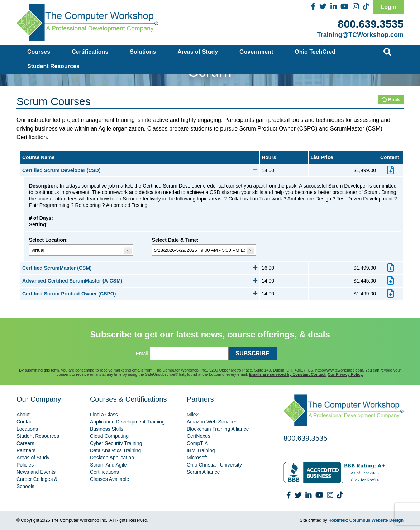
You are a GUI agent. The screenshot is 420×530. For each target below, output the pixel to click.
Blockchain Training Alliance (218, 429)
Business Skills (107, 429)
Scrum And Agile (108, 465)
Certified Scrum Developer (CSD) (140, 170)
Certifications (90, 52)
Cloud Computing (109, 436)
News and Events (36, 472)
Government (256, 52)
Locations (27, 429)
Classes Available (109, 479)
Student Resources (53, 66)
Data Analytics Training (115, 450)
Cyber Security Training (116, 443)
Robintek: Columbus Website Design (366, 520)
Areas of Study (198, 52)
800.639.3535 (371, 24)
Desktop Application (112, 458)
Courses (39, 52)
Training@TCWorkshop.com (360, 35)
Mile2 (193, 415)
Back (391, 100)
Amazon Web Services (212, 422)
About (23, 415)
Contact (25, 422)
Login (388, 7)
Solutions (143, 52)
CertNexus (199, 436)
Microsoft (197, 458)
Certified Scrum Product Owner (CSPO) (140, 294)
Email (142, 354)
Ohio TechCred (315, 52)
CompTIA (197, 443)
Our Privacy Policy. (345, 374)
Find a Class (104, 415)
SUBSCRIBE (253, 353)
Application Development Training (127, 422)
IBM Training (201, 450)
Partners (26, 450)
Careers (25, 443)
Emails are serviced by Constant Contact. (288, 374)
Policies (25, 465)
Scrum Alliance (203, 472)
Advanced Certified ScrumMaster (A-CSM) (140, 281)
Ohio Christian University (214, 465)
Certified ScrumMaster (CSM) (140, 268)
